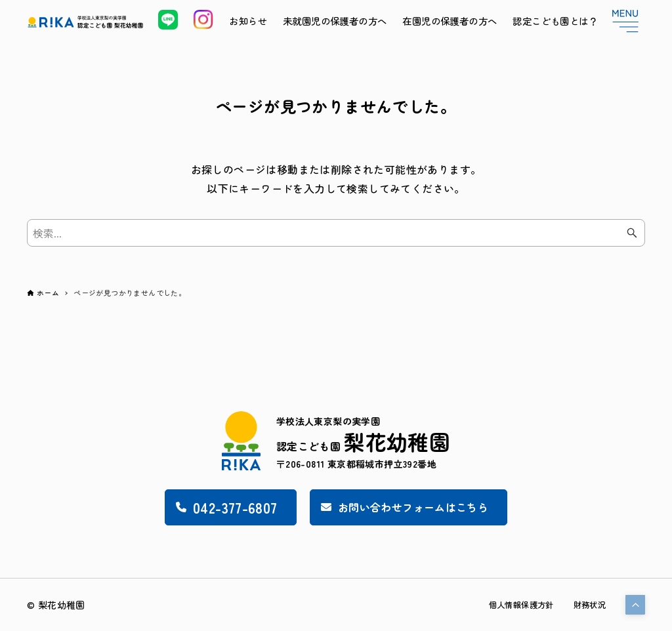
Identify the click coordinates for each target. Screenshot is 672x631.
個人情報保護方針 (510, 605)
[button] (635, 605)
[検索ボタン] (632, 233)
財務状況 (587, 605)
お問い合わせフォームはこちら (412, 505)
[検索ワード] (336, 233)
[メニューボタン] (625, 21)
